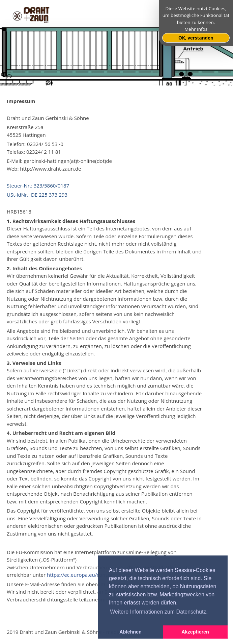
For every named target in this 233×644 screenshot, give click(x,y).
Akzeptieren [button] (195, 632)
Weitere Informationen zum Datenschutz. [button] (159, 612)
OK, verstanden (196, 38)
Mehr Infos (196, 29)
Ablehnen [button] (130, 632)
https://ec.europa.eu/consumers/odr (90, 575)
